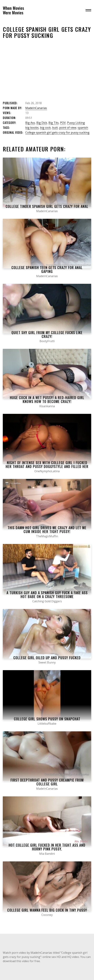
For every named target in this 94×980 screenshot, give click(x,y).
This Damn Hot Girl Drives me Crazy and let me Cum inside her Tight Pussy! (47, 530)
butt (55, 128)
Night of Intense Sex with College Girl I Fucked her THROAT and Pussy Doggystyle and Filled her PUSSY (47, 466)
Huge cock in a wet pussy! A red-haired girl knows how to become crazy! (47, 399)
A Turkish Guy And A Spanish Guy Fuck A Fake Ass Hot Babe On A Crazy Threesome (47, 595)
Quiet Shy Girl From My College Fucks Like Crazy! (47, 334)
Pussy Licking (76, 123)
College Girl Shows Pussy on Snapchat (47, 719)
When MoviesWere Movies (13, 10)
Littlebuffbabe (47, 724)
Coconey (47, 915)
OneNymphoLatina (47, 471)
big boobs (32, 128)
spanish (83, 128)
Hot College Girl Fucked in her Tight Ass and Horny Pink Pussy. (47, 847)
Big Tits (54, 123)
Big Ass (30, 123)
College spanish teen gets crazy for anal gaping (47, 269)
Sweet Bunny (47, 662)
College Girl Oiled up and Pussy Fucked (47, 658)
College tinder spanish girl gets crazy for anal (47, 206)
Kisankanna (47, 406)
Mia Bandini (47, 854)
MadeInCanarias (36, 108)
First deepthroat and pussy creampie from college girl (47, 782)
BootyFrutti (47, 341)
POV (63, 123)
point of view (68, 128)
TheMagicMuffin (47, 536)
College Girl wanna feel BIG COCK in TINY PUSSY (47, 910)
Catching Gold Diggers (47, 601)
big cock (45, 128)
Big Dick (42, 123)
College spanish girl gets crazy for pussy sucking (57, 133)
